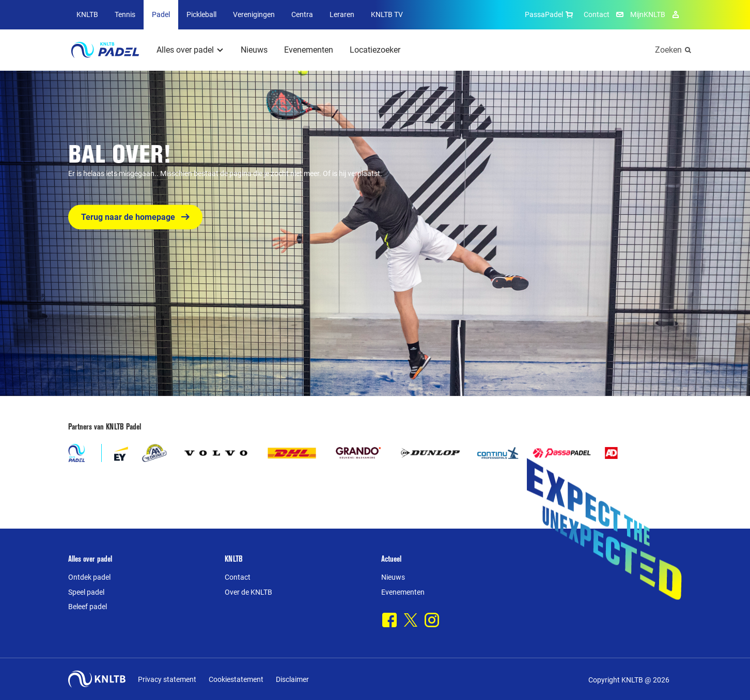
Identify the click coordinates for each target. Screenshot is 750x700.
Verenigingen (254, 14)
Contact (597, 14)
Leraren (342, 14)
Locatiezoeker (375, 50)
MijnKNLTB (648, 14)
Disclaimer (292, 679)
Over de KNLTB (248, 592)
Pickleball (201, 14)
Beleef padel (88, 607)
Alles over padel (185, 50)
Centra (302, 14)
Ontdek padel (89, 577)
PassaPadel (550, 14)
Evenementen (309, 50)
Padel (161, 14)
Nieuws (254, 50)
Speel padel (86, 592)
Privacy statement (167, 679)
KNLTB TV (387, 14)
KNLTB (87, 14)
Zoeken (668, 50)
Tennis (125, 14)
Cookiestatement (236, 679)
